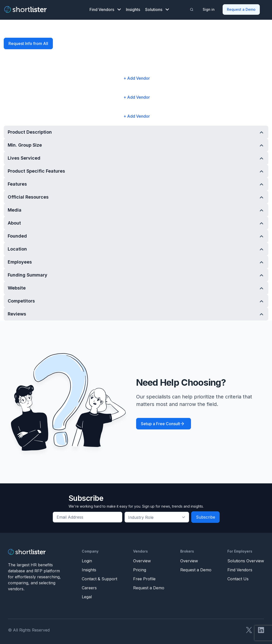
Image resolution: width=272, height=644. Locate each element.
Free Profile (144, 578)
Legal (87, 596)
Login (87, 560)
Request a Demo (241, 9)
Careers (89, 587)
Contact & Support (99, 578)
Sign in (209, 9)
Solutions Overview (246, 560)
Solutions (157, 9)
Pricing (140, 569)
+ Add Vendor (137, 77)
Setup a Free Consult (160, 423)
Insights (133, 9)
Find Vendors (105, 9)
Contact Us (238, 578)
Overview (142, 560)
